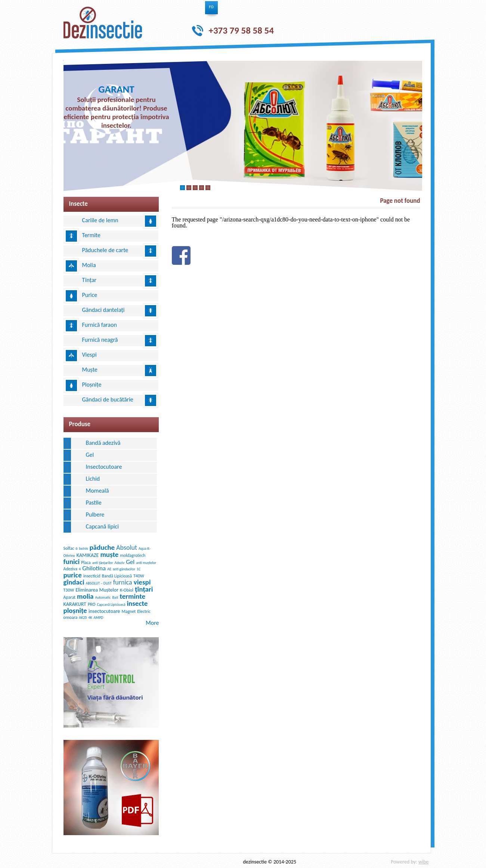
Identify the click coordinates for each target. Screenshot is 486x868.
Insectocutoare (104, 467)
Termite (92, 235)
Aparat (70, 597)
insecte (137, 603)
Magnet (129, 611)
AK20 (83, 618)
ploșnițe (75, 610)
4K (90, 618)
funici (72, 562)
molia (85, 596)
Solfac (69, 548)
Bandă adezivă (103, 443)
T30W (69, 590)
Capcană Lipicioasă (111, 604)
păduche (102, 547)
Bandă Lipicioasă (117, 576)
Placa (86, 562)
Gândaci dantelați (103, 310)
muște (109, 554)
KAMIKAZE (88, 555)
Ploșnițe (92, 385)
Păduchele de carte (105, 250)
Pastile (94, 503)
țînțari (144, 589)
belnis (83, 548)
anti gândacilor (124, 569)
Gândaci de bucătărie (108, 399)
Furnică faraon (100, 325)
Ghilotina (94, 568)
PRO (92, 604)
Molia (89, 265)
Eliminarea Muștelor (97, 590)
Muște (90, 370)
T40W (139, 576)
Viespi (89, 355)
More (152, 623)
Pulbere (95, 514)
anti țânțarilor (103, 563)
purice (73, 575)
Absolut (127, 548)
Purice (90, 295)
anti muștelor (146, 563)
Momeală (97, 491)
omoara (71, 617)
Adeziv (119, 563)
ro (211, 6)
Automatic (103, 597)
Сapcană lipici (102, 526)
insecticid (92, 576)
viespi (142, 582)
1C (139, 569)
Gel (90, 455)
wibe (424, 862)
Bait (115, 597)
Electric (144, 611)
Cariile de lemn (100, 220)
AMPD (99, 618)
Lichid (93, 479)
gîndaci (74, 582)
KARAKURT (75, 604)
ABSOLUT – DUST (99, 583)
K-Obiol (127, 590)
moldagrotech (133, 555)
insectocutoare (104, 611)
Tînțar (89, 280)
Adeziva (71, 569)
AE (109, 569)
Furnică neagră (100, 340)
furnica (123, 582)
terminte (132, 596)
